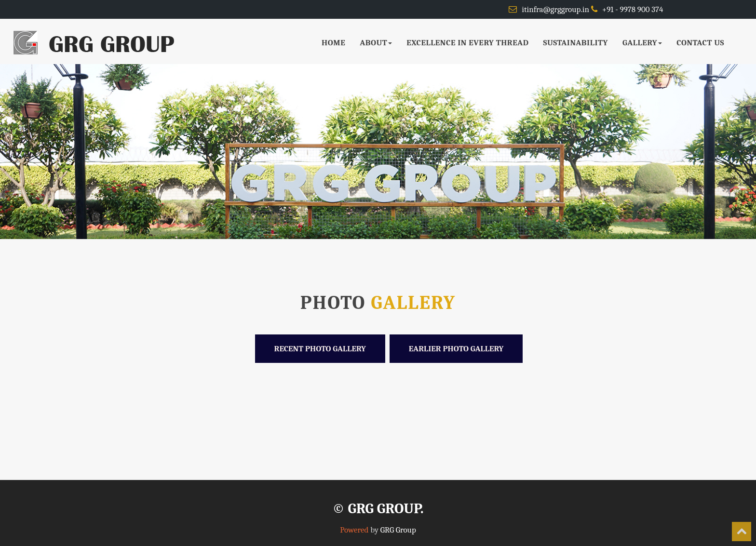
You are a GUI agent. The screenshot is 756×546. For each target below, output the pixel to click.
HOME (333, 43)
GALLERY (642, 43)
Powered (354, 530)
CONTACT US (700, 43)
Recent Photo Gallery (320, 349)
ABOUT (376, 43)
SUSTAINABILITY (576, 43)
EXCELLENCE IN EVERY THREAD (467, 43)
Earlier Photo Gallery (456, 349)
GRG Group (398, 530)
